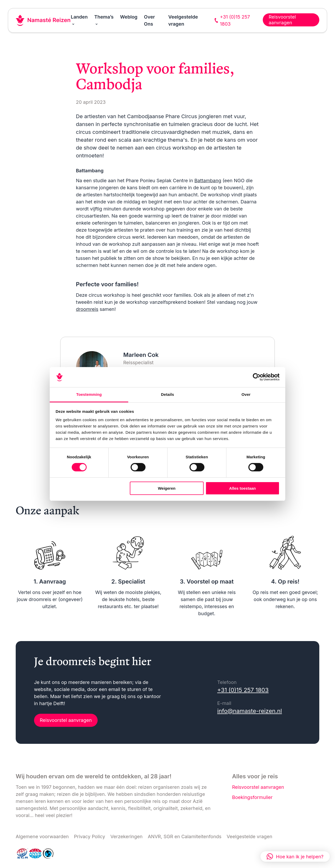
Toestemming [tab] (89, 394)
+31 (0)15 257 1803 (243, 690)
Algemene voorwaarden (42, 836)
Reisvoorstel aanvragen (66, 720)
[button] (295, 856)
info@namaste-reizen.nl (250, 711)
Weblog (129, 17)
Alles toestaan (243, 488)
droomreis (87, 309)
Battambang (208, 181)
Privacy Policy (90, 836)
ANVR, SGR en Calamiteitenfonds (185, 836)
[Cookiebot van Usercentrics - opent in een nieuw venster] (257, 377)
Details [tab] (167, 394)
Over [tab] (246, 394)
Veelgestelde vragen (249, 836)
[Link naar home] (43, 20)
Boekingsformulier (252, 797)
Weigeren (167, 488)
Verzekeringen (127, 836)
